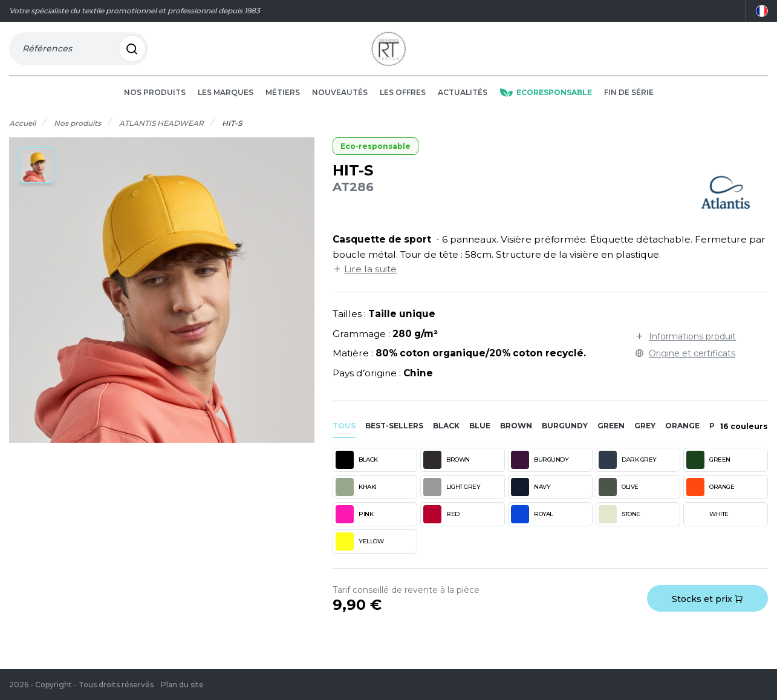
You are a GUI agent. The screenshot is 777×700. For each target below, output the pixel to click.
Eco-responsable (375, 158)
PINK (354, 526)
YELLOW (359, 553)
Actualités (463, 104)
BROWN (447, 471)
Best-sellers (394, 437)
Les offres (403, 104)
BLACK (357, 471)
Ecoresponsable (546, 104)
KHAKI (356, 499)
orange (682, 437)
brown (516, 437)
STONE (619, 526)
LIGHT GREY (452, 499)
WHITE (707, 526)
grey (645, 437)
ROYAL (532, 526)
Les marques (226, 104)
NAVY (531, 499)
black (446, 437)
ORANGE (710, 499)
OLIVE (619, 499)
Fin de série (629, 104)
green (611, 437)
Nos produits (155, 104)
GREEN (708, 471)
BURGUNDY (540, 471)
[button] (37, 177)
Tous (344, 437)
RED (441, 526)
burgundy (565, 437)
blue (480, 437)
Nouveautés (340, 104)
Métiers (283, 104)
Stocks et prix (707, 610)
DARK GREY (628, 471)
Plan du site (182, 685)
